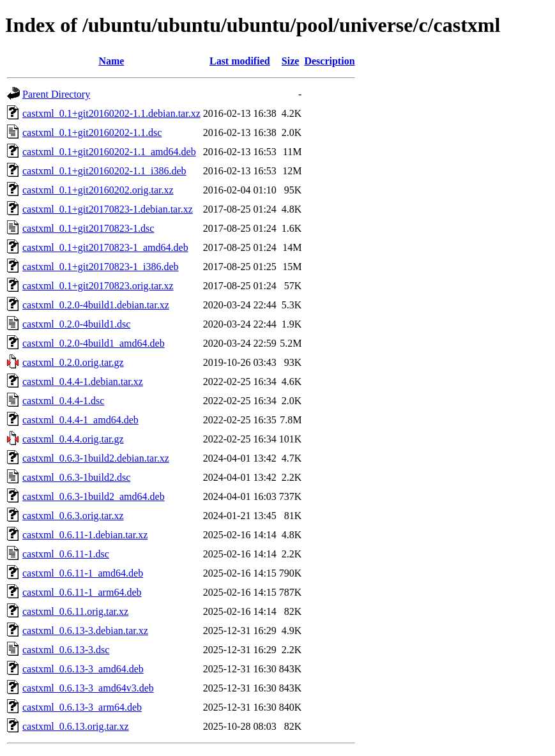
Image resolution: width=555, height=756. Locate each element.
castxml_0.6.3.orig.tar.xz (73, 516)
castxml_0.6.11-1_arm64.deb (82, 592)
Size (291, 61)
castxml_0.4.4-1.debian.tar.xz (83, 382)
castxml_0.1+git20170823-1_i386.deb (101, 267)
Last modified (240, 61)
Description (329, 61)
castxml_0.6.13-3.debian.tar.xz (85, 631)
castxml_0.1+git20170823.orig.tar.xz (98, 286)
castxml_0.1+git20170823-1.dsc (88, 228)
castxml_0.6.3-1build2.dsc (76, 477)
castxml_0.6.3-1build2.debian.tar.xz (96, 458)
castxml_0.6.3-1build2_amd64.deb (94, 496)
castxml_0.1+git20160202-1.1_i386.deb (104, 171)
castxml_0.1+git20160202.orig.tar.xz (98, 190)
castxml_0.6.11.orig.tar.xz (75, 611)
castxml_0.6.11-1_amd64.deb (83, 573)
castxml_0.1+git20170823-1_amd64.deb (105, 247)
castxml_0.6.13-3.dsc (66, 650)
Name (111, 61)
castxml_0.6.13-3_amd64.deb (83, 669)
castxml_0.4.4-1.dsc (63, 401)
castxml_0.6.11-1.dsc (66, 554)
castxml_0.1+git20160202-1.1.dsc (92, 132)
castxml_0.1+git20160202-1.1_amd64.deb (109, 152)
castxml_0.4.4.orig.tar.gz (73, 439)
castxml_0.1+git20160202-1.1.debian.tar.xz (111, 113)
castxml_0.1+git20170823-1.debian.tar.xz (108, 209)
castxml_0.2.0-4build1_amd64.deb (94, 343)
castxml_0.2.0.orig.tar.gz (73, 362)
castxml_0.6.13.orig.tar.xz (76, 726)
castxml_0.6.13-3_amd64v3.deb (88, 688)
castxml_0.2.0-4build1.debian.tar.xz (96, 305)
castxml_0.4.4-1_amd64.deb (80, 420)
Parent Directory (56, 94)
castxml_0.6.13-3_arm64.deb (82, 707)
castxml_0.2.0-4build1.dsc (76, 324)
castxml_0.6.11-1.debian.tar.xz (85, 535)
